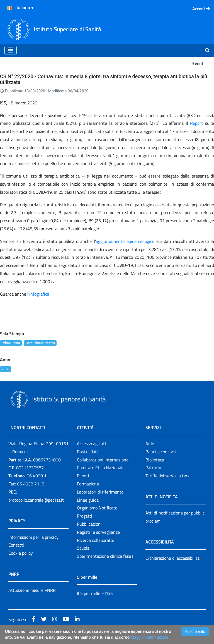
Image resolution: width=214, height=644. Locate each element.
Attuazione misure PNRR (32, 590)
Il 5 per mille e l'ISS (95, 593)
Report (198, 123)
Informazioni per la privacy (33, 537)
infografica (39, 294)
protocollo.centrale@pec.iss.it (36, 500)
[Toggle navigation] (11, 50)
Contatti (16, 545)
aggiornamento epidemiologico (125, 241)
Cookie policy (21, 553)
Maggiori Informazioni (149, 637)
